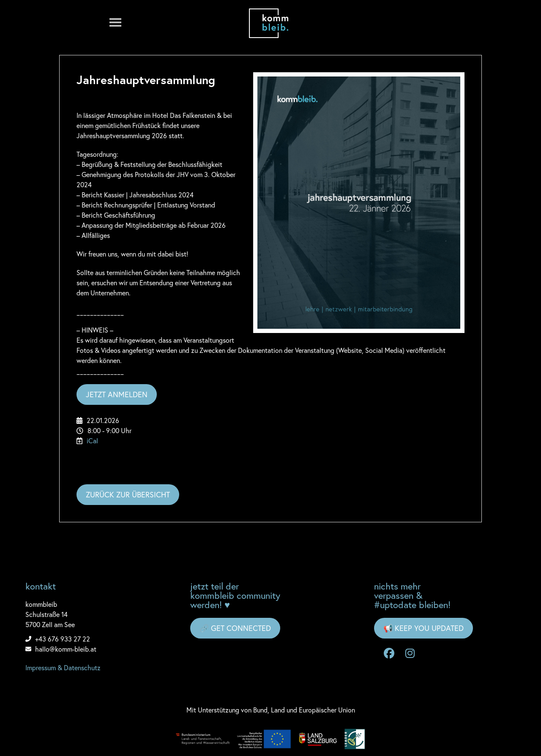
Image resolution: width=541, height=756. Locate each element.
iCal (92, 441)
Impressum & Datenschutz (63, 667)
